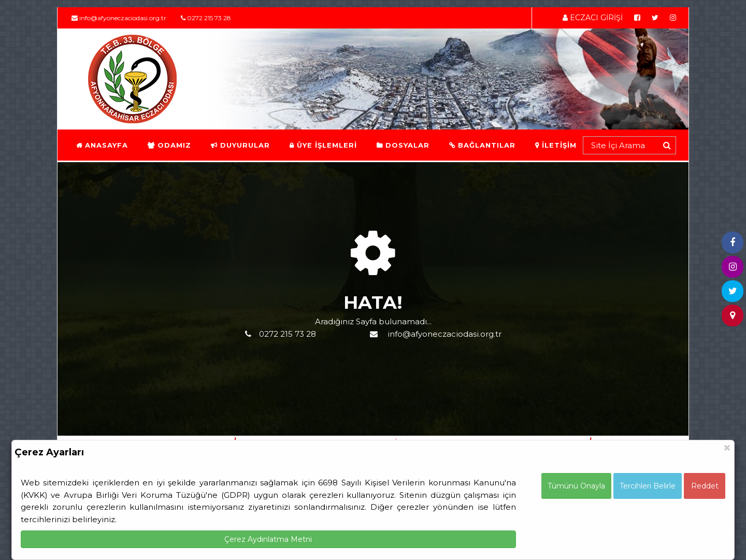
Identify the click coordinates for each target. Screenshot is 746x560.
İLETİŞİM (555, 145)
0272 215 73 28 (206, 18)
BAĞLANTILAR (482, 145)
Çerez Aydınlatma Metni (268, 539)
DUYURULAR (240, 145)
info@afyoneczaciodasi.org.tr (119, 18)
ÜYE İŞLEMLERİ (323, 145)
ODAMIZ (169, 145)
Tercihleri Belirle (648, 486)
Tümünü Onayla (576, 486)
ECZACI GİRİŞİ (593, 18)
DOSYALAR (403, 145)
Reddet (705, 486)
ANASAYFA (102, 145)
